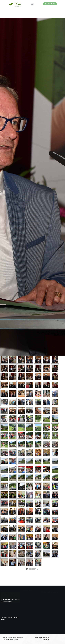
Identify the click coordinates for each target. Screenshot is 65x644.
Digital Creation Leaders (10, 619)
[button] (32, 4)
